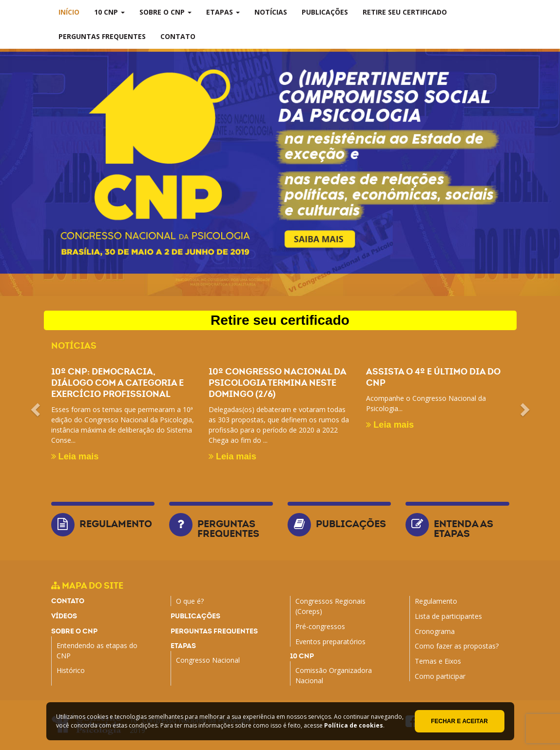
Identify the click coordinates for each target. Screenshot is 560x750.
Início (69, 12)
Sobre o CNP (165, 12)
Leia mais (75, 456)
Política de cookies (354, 725)
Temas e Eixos (438, 661)
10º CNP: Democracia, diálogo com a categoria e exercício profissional (117, 383)
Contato (178, 36)
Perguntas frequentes (102, 36)
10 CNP (109, 12)
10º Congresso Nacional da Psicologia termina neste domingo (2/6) (277, 383)
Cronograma (435, 631)
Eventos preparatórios (330, 641)
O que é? (190, 601)
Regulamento (116, 524)
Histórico (71, 670)
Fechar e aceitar (459, 721)
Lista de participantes (448, 616)
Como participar (440, 676)
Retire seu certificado (405, 12)
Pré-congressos (320, 626)
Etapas (223, 12)
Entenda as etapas (463, 529)
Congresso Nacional (208, 660)
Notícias (271, 12)
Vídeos (64, 616)
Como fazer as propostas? (457, 646)
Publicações (325, 12)
